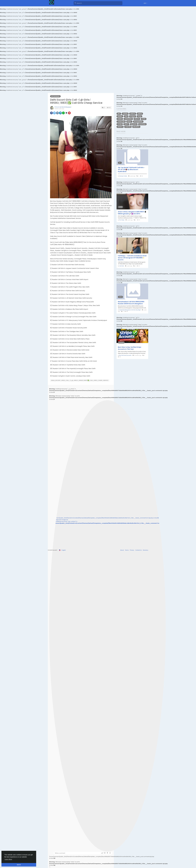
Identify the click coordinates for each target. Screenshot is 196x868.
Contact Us (139, 550)
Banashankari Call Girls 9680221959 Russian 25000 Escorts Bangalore (131, 303)
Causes (125, 114)
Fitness (133, 116)
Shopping (142, 124)
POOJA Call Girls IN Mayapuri (63, 107)
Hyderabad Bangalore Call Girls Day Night (130, 310)
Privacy (132, 550)
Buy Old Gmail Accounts (125, 355)
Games (120, 119)
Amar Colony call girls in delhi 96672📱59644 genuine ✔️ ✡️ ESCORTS (132, 213)
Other (120, 124)
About (122, 550)
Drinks (120, 116)
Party (126, 124)
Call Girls (122, 266)
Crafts (133, 114)
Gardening (128, 119)
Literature (121, 122)
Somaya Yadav (123, 176)
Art (119, 114)
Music (129, 122)
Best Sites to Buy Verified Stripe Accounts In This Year (130, 348)
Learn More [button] (8, 859)
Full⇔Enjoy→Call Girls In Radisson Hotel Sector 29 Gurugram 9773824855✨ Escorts (132, 258)
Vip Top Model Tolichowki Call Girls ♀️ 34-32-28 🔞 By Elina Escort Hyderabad (131, 170)
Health (137, 119)
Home (144, 119)
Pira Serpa (122, 220)
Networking (55, 96)
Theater (128, 127)
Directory (146, 550)
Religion (134, 124)
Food (139, 116)
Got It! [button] (19, 865)
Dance (140, 114)
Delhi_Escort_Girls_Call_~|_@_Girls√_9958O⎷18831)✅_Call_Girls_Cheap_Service (80, 380)
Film (126, 116)
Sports (120, 127)
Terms (127, 550)
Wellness (136, 127)
